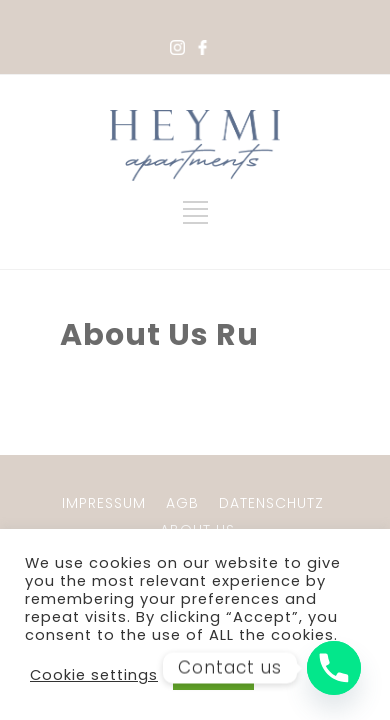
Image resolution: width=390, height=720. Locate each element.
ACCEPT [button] (213, 674)
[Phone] (334, 668)
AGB (182, 503)
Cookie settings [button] (94, 675)
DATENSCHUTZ (271, 503)
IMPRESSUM (104, 503)
